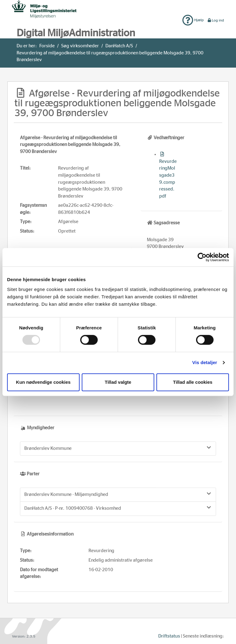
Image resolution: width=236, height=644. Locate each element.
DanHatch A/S (119, 46)
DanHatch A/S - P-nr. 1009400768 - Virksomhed (118, 508)
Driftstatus (169, 636)
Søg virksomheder (80, 46)
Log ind (216, 20)
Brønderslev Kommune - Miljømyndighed (118, 494)
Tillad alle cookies (193, 382)
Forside (47, 46)
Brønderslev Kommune (118, 448)
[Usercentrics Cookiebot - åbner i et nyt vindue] (202, 257)
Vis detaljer (205, 362)
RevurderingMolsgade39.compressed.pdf (168, 175)
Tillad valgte (118, 382)
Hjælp (193, 20)
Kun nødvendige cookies (43, 382)
